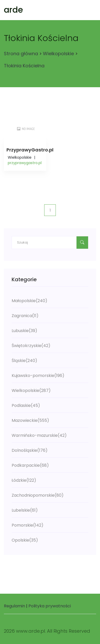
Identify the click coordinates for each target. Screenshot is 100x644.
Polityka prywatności (50, 606)
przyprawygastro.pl (25, 163)
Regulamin (14, 606)
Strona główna (21, 54)
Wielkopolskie (58, 54)
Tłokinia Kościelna (24, 66)
